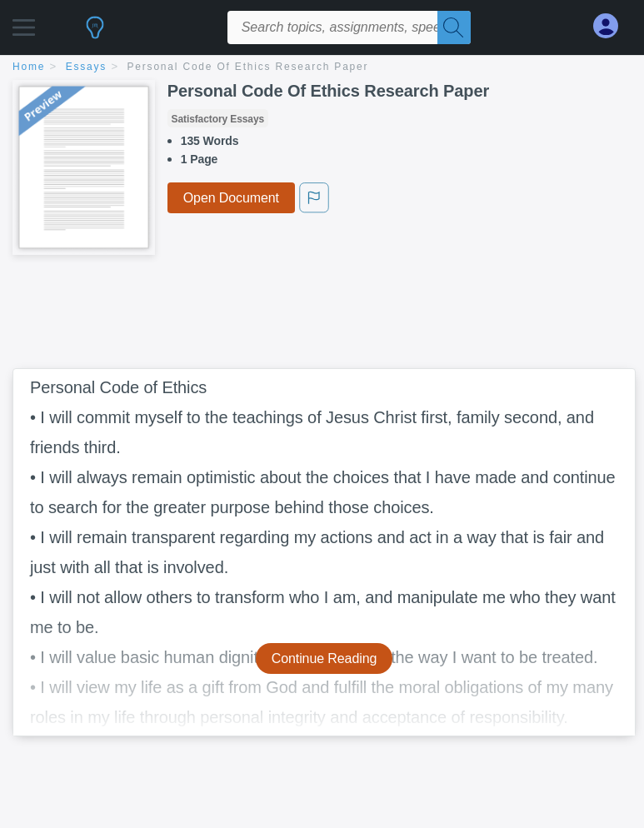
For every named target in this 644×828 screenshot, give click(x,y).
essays (86, 67)
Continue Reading (324, 658)
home (29, 67)
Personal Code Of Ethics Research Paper (248, 67)
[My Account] (612, 26)
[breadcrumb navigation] (322, 68)
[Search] (454, 27)
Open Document (231, 198)
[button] (24, 23)
